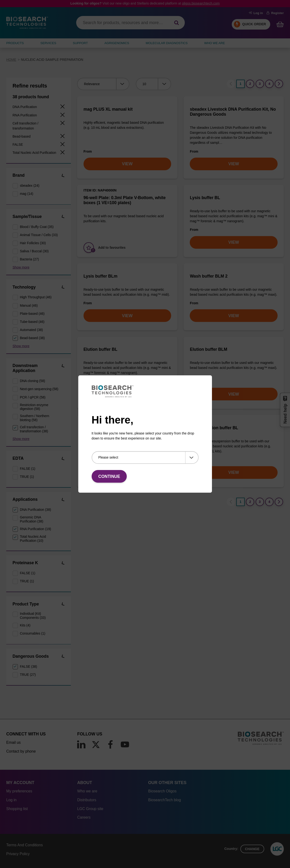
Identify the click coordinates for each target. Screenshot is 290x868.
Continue (109, 476)
